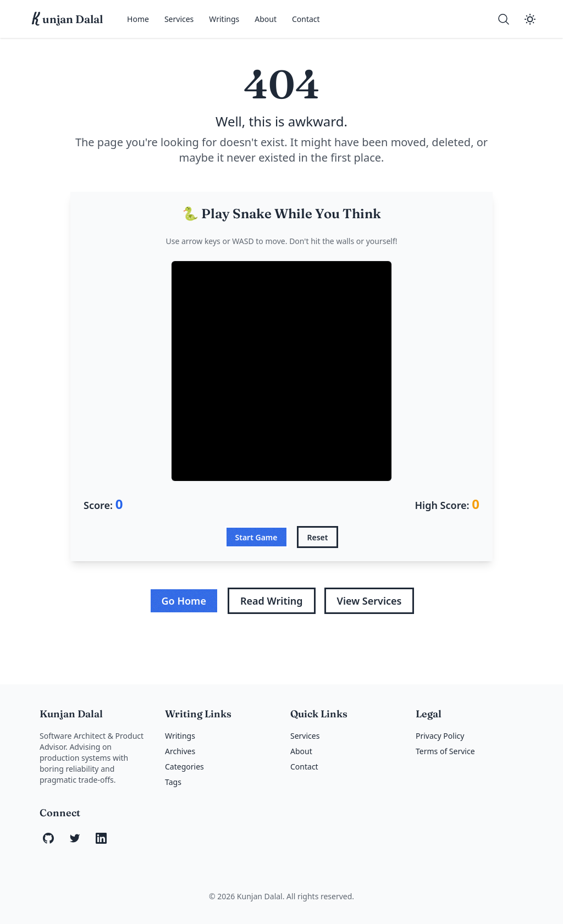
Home (138, 19)
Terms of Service (445, 751)
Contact (306, 19)
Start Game (256, 537)
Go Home (184, 601)
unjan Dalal (68, 19)
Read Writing (272, 601)
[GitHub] (48, 838)
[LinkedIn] (101, 838)
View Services (369, 601)
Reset (318, 537)
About (266, 19)
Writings (224, 19)
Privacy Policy (440, 736)
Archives (180, 751)
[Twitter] (75, 838)
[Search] (504, 19)
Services (179, 19)
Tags (173, 782)
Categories (184, 767)
